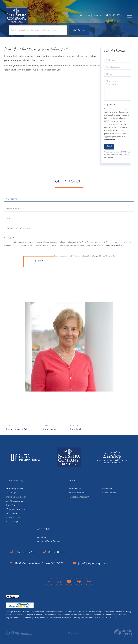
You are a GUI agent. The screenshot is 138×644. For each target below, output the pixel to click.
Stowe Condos (49, 429)
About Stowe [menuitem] (75, 489)
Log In (85, 16)
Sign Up (97, 16)
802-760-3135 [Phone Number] (55, 552)
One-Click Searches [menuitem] (14, 501)
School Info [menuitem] (107, 489)
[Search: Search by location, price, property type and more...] (38, 30)
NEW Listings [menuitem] (12, 514)
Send (109, 147)
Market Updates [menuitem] (13, 518)
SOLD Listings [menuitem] (12, 522)
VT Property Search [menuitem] (14, 489)
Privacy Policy (109, 140)
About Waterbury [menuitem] (77, 493)
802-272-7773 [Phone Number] (114, 15)
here (50, 66)
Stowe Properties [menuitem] (13, 505)
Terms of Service (105, 256)
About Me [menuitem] (42, 537)
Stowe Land (76, 429)
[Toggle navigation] (129, 16)
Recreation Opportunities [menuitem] (80, 497)
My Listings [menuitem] (11, 493)
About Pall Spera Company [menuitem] (49, 541)
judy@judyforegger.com (91, 564)
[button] (79, 30)
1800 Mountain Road (37, 564)
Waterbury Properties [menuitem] (15, 509)
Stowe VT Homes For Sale (16, 429)
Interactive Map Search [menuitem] (16, 497)
